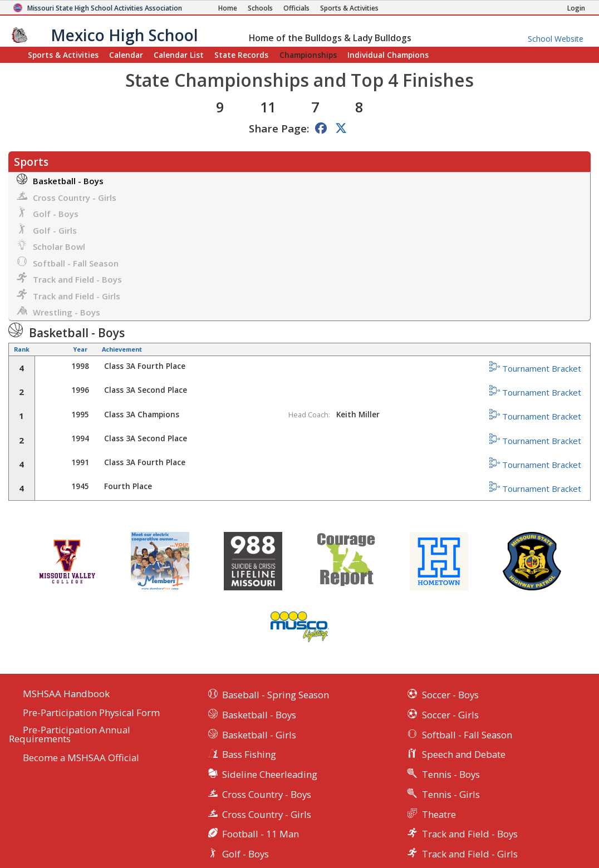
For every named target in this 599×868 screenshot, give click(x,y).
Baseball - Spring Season (276, 695)
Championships (308, 55)
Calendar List (179, 55)
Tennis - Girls (451, 794)
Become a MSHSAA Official (81, 758)
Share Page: (279, 128)
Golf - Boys (48, 213)
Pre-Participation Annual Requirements (70, 735)
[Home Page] (228, 8)
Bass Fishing (249, 754)
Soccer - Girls (450, 715)
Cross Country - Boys (267, 794)
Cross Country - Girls (67, 197)
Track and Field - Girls (68, 295)
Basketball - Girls (259, 735)
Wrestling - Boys (58, 311)
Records (241, 55)
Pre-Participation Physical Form (91, 713)
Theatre (439, 814)
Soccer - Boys (450, 695)
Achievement (122, 349)
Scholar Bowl (51, 246)
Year (80, 349)
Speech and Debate (464, 754)
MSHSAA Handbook (66, 694)
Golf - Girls (47, 230)
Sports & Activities (63, 55)
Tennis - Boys (451, 774)
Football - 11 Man (261, 834)
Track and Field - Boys (69, 278)
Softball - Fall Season (68, 262)
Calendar (126, 55)
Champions (388, 55)
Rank (22, 349)
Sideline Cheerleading (270, 774)
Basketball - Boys (60, 180)
